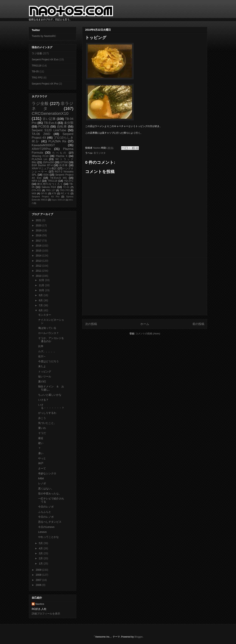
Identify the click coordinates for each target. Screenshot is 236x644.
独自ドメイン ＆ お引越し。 (51, 388)
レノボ (42, 483)
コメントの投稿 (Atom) (148, 334)
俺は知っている (47, 328)
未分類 (69, 123)
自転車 (62, 127)
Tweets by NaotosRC (44, 36)
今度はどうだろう (48, 361)
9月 (41, 295)
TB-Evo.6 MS (58, 178)
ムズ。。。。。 (47, 351)
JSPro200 (48, 162)
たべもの (60, 153)
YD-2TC (69, 181)
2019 (39, 230)
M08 (34, 193)
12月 (42, 280)
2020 (39, 225)
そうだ (42, 433)
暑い (41, 453)
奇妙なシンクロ (47, 473)
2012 (39, 266)
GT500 (64, 162)
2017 (39, 241)
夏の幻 (42, 381)
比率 (41, 346)
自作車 (64, 165)
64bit (41, 478)
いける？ (43, 400)
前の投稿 (198, 324)
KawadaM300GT (43, 145)
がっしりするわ (47, 413)
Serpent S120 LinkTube (49, 130)
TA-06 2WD (41, 134)
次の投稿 (91, 324)
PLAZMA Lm (39, 159)
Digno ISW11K (58, 200)
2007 (39, 580)
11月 (42, 285)
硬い (41, 443)
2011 (39, 271)
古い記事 (49, 119)
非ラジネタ (100, 153)
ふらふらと (45, 512)
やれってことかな (48, 537)
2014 (39, 256)
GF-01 (44, 193)
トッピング (45, 371)
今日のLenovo (46, 527)
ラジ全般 (37, 53)
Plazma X (61, 156)
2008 (39, 575)
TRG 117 (51, 190)
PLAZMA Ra (57, 141)
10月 (42, 290)
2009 (39, 570)
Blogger (138, 637)
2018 (39, 235)
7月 (41, 305)
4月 (41, 548)
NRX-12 (36, 181)
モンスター (45, 315)
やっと (42, 458)
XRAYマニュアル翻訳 (44, 168)
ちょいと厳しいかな (50, 395)
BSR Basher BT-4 (42, 165)
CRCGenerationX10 (50, 113)
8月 (41, 300)
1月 (41, 563)
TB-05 (35, 71)
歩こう (42, 418)
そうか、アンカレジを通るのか (51, 340)
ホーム (145, 324)
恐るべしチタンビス (50, 522)
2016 (39, 246)
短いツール (45, 376)
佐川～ (42, 356)
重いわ (42, 428)
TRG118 (37, 66)
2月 (41, 558)
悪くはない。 (46, 489)
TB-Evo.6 (50, 123)
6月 (41, 310)
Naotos (40, 604)
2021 (39, 220)
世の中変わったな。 (50, 494)
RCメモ (65, 193)
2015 (39, 251)
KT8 (54, 193)
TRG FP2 (37, 78)
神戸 (41, 463)
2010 (39, 276)
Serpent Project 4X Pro (45, 84)
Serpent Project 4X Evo (45, 59)
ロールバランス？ (48, 333)
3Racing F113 (40, 156)
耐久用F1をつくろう (50, 184)
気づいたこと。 (47, 423)
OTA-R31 (37, 190)
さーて (42, 468)
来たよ (42, 366)
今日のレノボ (46, 507)
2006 (39, 585)
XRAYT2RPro (41, 149)
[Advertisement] (145, 287)
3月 (41, 553)
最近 (41, 438)
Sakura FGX (49, 187)
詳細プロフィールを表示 (46, 614)
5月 (41, 543)
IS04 (46, 175)
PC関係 (44, 127)
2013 (39, 261)
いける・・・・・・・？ (51, 406)
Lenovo (42, 532)
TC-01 (66, 187)
